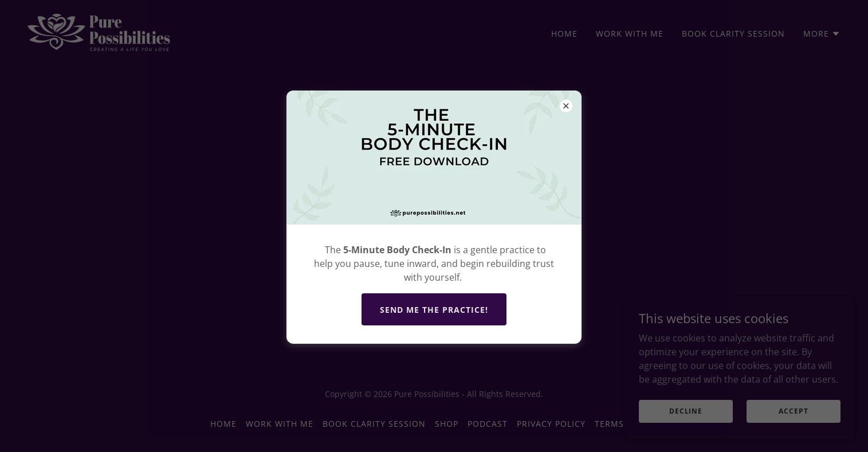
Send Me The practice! (434, 310)
